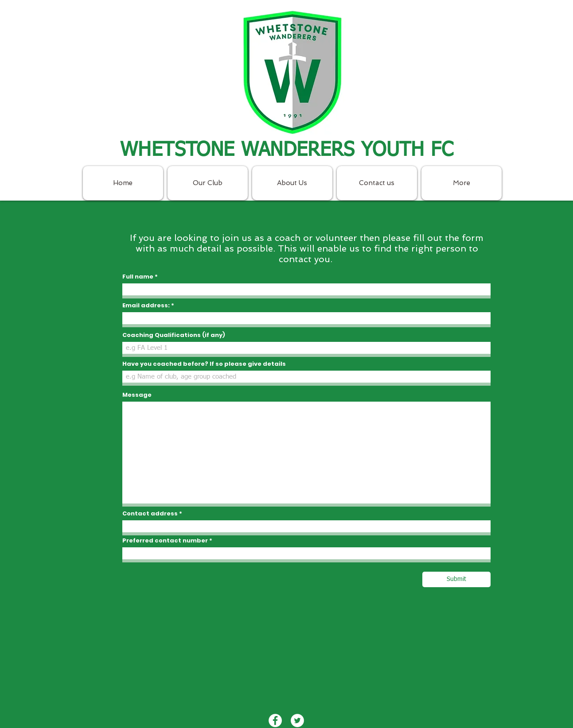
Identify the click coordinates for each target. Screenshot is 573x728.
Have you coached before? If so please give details (204, 364)
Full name (138, 277)
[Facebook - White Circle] (469, 138)
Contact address (150, 513)
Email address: (147, 305)
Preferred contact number (165, 540)
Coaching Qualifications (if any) (174, 335)
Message (137, 395)
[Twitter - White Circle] (491, 138)
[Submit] (456, 579)
